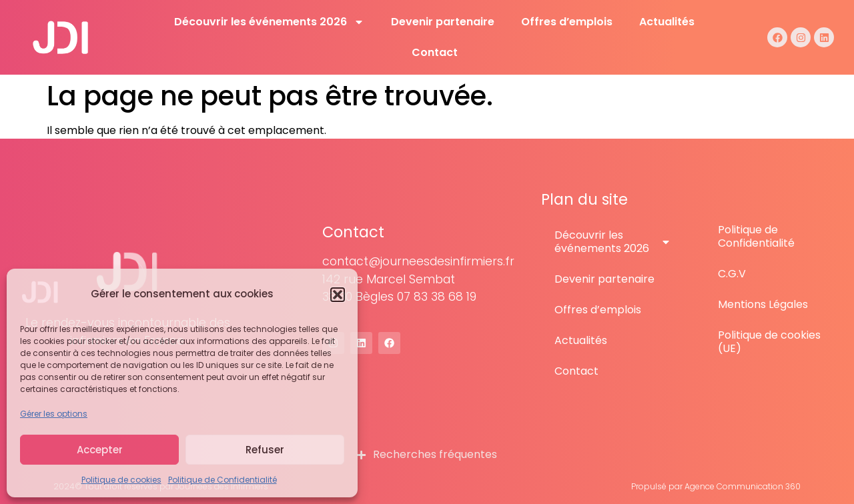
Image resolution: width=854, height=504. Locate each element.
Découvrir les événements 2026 (269, 22)
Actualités (667, 22)
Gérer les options (54, 414)
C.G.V (732, 274)
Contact (435, 52)
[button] (338, 295)
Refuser (265, 450)
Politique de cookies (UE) (769, 342)
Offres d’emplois (567, 22)
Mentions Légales (763, 304)
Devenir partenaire (443, 22)
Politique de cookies (121, 480)
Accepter (100, 450)
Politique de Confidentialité (223, 480)
